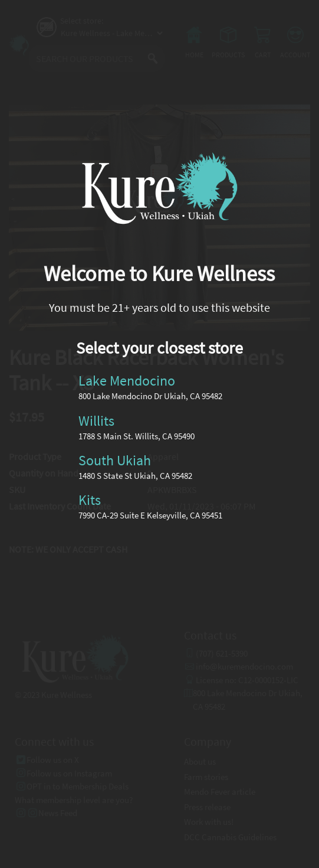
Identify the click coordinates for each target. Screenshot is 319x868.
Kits (90, 500)
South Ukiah (115, 460)
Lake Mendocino (127, 381)
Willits (96, 420)
